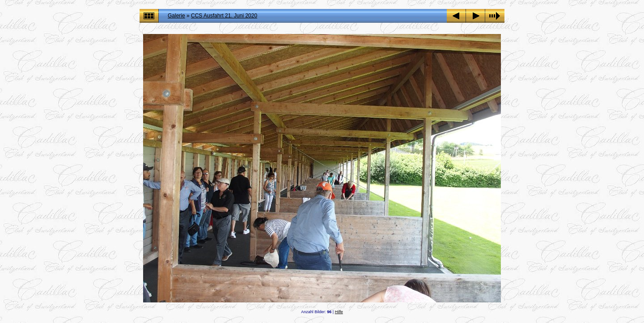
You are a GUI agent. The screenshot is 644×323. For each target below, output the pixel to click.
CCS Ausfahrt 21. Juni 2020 (224, 16)
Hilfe (339, 312)
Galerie (176, 16)
